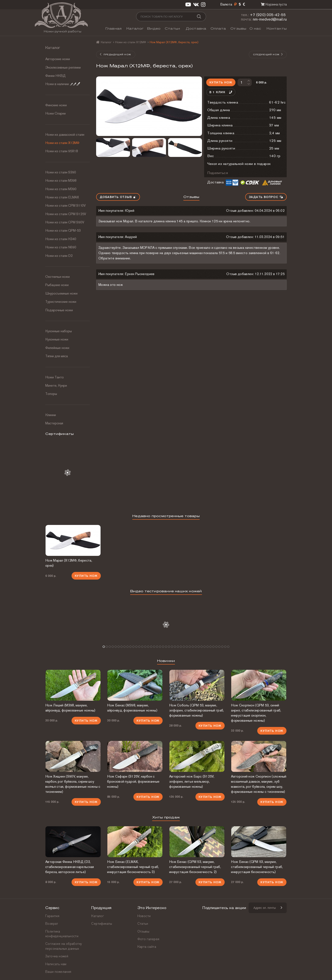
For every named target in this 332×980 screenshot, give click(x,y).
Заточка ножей (57, 956)
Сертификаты (102, 924)
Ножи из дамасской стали (65, 135)
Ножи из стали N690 (61, 247)
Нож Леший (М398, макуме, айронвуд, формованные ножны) (70, 708)
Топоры (51, 394)
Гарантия (52, 916)
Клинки (51, 415)
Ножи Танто (55, 377)
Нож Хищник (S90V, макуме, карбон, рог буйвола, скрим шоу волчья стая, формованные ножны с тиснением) (73, 784)
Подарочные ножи (59, 310)
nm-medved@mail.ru (270, 19)
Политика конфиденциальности (62, 934)
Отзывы (238, 28)
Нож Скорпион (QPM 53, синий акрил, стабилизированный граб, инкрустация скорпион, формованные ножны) (256, 713)
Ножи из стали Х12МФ (62, 143)
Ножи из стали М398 (61, 181)
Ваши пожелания (58, 972)
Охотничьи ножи (57, 277)
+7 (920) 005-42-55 (268, 15)
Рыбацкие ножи (57, 285)
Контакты (277, 28)
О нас (255, 28)
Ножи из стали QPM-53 (63, 230)
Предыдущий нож (115, 54)
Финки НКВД (55, 76)
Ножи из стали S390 (61, 172)
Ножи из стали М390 (61, 189)
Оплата (218, 28)
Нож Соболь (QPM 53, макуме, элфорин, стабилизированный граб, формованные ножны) (197, 710)
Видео (154, 28)
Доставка (196, 28)
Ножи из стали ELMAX (62, 197)
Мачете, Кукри (56, 385)
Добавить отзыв (118, 197)
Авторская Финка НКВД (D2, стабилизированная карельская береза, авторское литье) (70, 867)
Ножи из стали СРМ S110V (66, 206)
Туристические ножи (61, 302)
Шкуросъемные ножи (61, 293)
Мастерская (54, 423)
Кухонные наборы (59, 331)
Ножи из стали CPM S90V (65, 222)
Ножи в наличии (63, 84)
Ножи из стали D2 (59, 256)
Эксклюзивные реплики (63, 67)
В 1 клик (221, 92)
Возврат (52, 924)
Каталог (135, 28)
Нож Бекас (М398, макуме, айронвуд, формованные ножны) (132, 708)
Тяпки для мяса (57, 356)
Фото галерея (148, 939)
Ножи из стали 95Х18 (62, 151)
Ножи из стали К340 (61, 239)
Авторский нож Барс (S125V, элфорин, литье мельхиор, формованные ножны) (192, 781)
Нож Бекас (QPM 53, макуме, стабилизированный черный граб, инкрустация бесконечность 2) (195, 867)
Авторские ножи (58, 59)
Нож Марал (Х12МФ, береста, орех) (69, 563)
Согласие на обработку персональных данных (64, 946)
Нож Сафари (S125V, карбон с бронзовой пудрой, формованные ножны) (133, 781)
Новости (144, 916)
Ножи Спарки (55, 113)
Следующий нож (268, 54)
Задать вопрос (266, 197)
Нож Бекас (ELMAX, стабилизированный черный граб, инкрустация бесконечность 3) (133, 867)
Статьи (172, 28)
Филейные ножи (57, 348)
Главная (113, 28)
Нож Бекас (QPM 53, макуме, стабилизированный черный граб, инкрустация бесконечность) (257, 867)
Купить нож (221, 82)
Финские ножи (56, 105)
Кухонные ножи (57, 339)
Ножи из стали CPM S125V (66, 214)
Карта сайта (147, 947)
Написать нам (56, 964)
